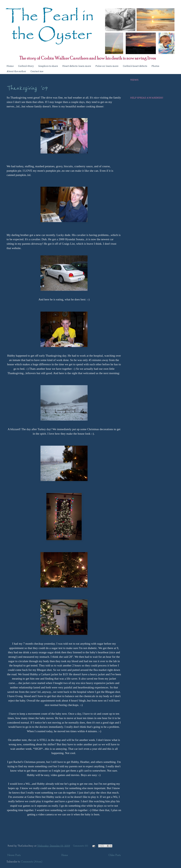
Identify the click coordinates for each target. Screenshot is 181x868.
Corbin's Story (26, 66)
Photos (155, 66)
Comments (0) (81, 846)
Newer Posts (14, 855)
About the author (16, 71)
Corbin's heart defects (135, 66)
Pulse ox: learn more (107, 66)
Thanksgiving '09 (27, 88)
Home (10, 66)
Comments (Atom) (32, 862)
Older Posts (115, 855)
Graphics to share (48, 66)
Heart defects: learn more (77, 66)
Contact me (37, 71)
